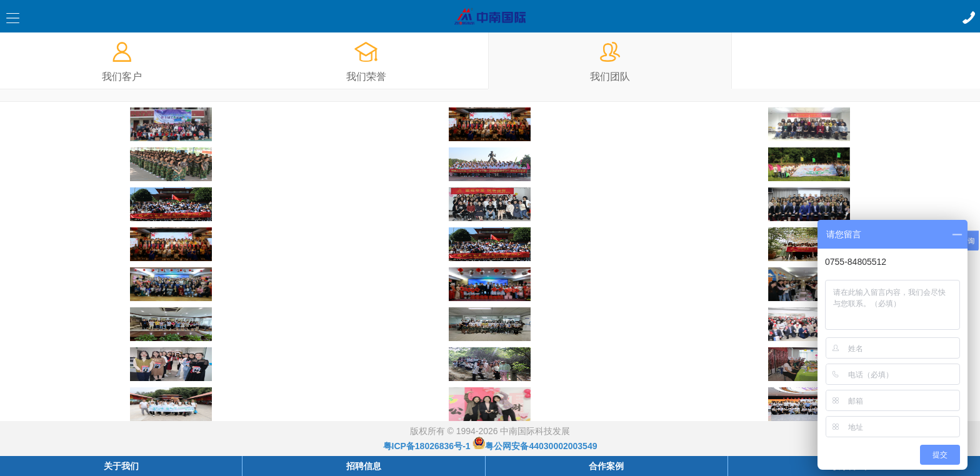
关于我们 (121, 466)
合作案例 (606, 466)
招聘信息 (364, 466)
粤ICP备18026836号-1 (427, 446)
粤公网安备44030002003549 (535, 446)
